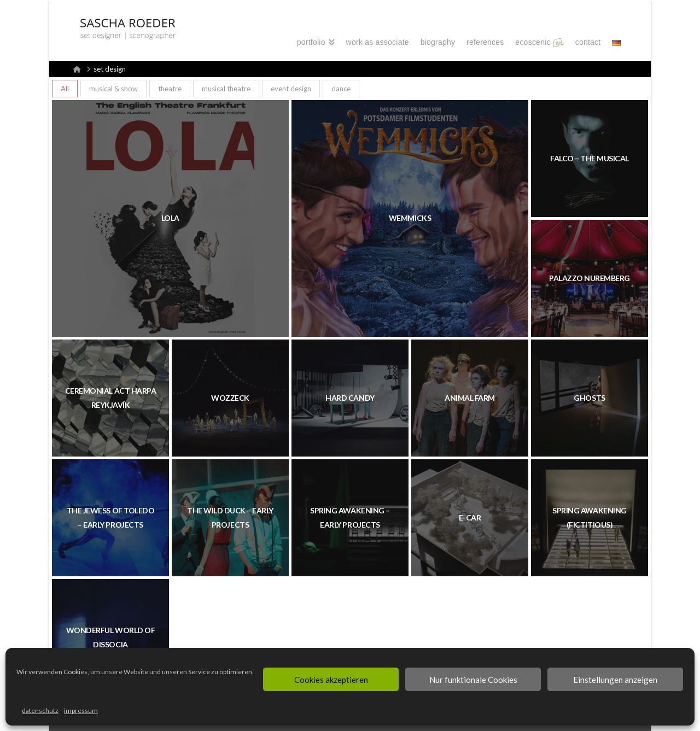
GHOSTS (589, 398)
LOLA (170, 218)
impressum (81, 710)
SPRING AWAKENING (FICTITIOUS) (589, 517)
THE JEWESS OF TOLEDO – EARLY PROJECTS (110, 517)
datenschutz (40, 710)
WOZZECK (230, 398)
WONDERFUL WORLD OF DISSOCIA (110, 637)
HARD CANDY (350, 398)
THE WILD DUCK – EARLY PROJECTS (230, 517)
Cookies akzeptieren (331, 680)
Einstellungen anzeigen (615, 680)
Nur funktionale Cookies (473, 680)
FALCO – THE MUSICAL (590, 158)
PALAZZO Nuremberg (590, 278)
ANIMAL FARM (470, 398)
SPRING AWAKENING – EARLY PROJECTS (350, 517)
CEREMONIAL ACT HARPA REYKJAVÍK (110, 398)
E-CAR (470, 517)
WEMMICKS (410, 218)
